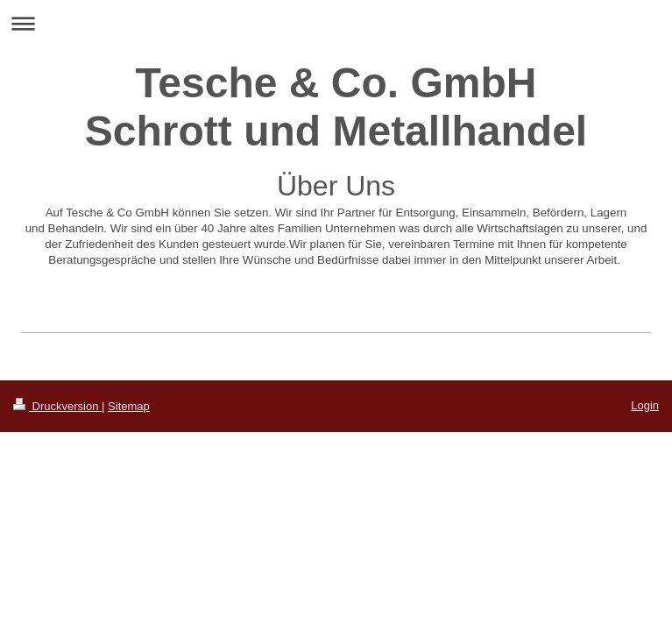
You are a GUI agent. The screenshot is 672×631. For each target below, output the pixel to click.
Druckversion (57, 406)
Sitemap (129, 406)
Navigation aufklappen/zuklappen (336, 23)
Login (645, 405)
